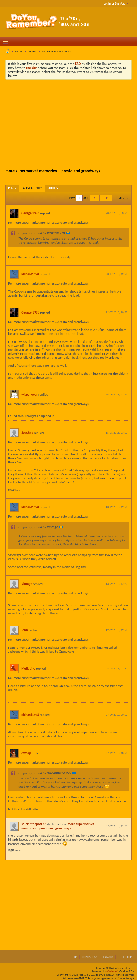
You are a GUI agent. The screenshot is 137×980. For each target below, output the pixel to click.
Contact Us (90, 957)
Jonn (25, 630)
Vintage (27, 584)
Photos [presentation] (53, 188)
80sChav (27, 433)
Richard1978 (30, 274)
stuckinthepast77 (33, 824)
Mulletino (28, 668)
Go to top (125, 957)
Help (74, 957)
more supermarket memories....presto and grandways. (58, 826)
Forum (19, 51)
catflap (26, 753)
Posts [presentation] (12, 188)
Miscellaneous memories (56, 51)
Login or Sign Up (116, 3)
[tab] (12, 188)
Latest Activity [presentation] (32, 188)
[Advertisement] (72, 123)
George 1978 (30, 213)
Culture (32, 51)
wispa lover (29, 395)
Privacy (108, 957)
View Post (68, 233)
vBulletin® (112, 971)
